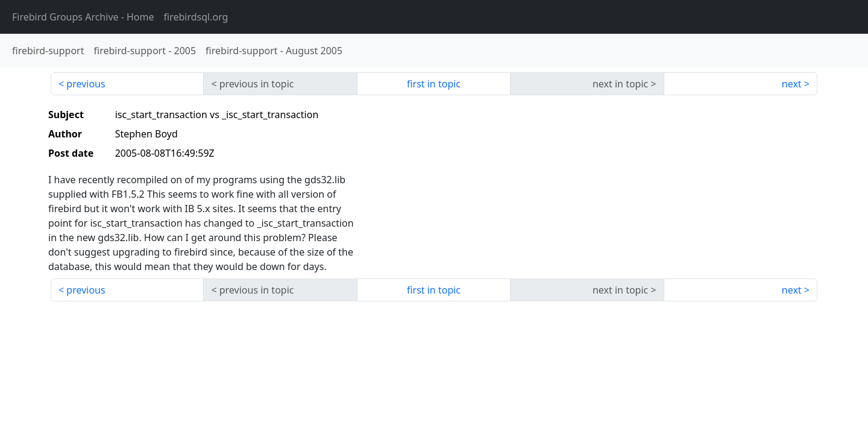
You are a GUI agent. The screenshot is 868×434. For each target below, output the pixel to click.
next (792, 84)
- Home (83, 17)
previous (86, 84)
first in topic (434, 84)
